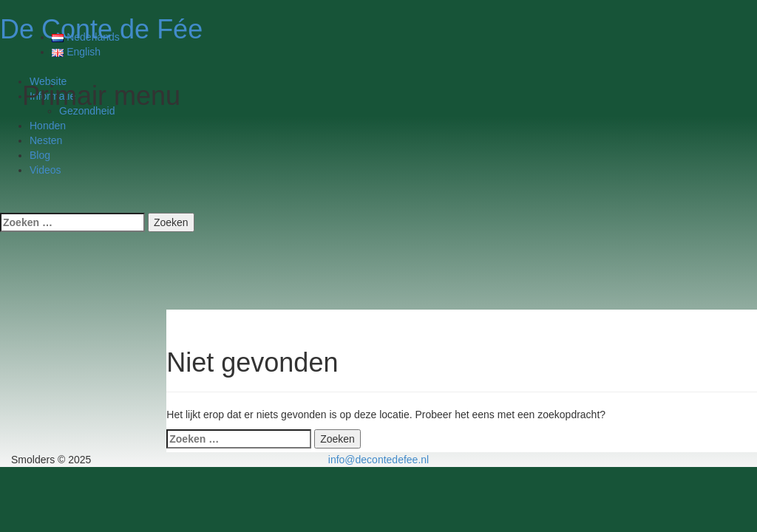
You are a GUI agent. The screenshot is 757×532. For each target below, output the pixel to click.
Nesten (46, 140)
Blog (40, 155)
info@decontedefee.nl (378, 460)
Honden (48, 126)
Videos (45, 170)
